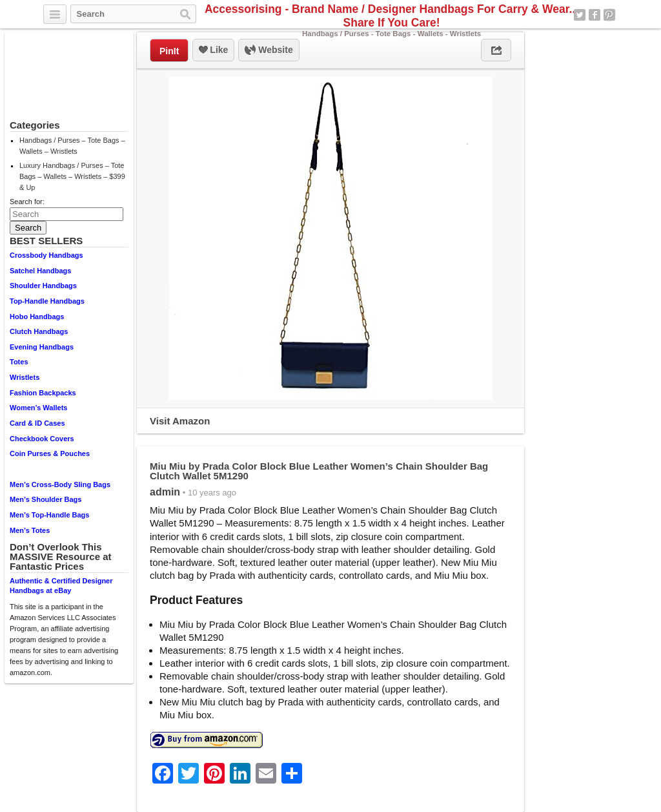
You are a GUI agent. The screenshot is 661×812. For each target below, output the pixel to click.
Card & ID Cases (37, 423)
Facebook (595, 15)
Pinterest (609, 15)
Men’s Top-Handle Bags (49, 515)
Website (269, 50)
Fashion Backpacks (43, 393)
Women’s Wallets (38, 408)
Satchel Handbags (40, 271)
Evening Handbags (42, 347)
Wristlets (25, 377)
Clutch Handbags (39, 331)
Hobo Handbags (37, 317)
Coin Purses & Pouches (50, 453)
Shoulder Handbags (43, 286)
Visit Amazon (180, 421)
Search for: (27, 202)
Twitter (580, 15)
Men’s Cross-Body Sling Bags (60, 484)
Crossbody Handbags (46, 255)
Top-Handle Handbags (47, 301)
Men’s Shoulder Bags (46, 499)
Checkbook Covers (42, 439)
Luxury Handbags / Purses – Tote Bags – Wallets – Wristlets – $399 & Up (72, 176)
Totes (19, 362)
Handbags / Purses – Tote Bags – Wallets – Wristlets (72, 146)
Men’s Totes (30, 530)
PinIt (169, 51)
